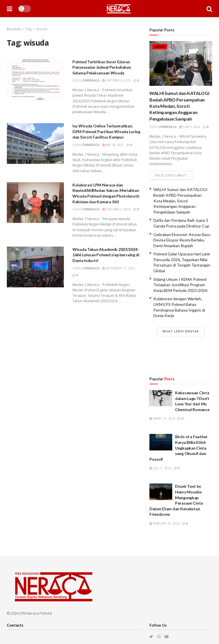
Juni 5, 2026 (190, 127)
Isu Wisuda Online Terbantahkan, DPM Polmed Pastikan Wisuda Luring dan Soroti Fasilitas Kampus (106, 131)
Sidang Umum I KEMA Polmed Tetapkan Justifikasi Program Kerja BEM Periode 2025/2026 (180, 285)
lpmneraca (90, 80)
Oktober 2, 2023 (116, 209)
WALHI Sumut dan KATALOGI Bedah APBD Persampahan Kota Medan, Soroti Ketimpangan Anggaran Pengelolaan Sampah (179, 106)
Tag (28, 29)
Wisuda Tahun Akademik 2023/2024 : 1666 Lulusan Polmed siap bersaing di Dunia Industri (106, 255)
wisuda (42, 29)
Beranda (14, 29)
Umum (160, 47)
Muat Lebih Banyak (181, 331)
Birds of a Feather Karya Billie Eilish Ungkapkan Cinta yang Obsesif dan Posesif (179, 448)
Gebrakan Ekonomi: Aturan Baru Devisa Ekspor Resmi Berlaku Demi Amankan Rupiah (182, 240)
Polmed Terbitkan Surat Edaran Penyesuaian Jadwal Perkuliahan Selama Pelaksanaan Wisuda (102, 67)
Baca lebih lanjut (171, 175)
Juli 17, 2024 (160, 468)
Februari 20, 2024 (164, 524)
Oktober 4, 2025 (116, 80)
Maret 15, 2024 (162, 419)
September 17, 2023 (119, 268)
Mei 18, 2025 (113, 145)
